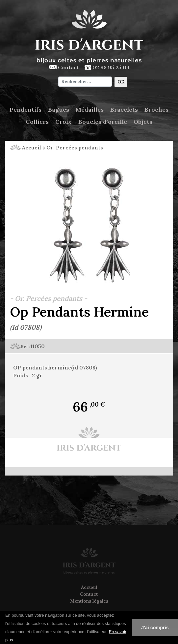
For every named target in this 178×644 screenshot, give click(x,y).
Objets (143, 122)
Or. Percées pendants (75, 147)
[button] (15, 640)
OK (121, 82)
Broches (156, 110)
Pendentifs (25, 110)
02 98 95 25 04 (107, 67)
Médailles (90, 110)
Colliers (37, 122)
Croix (64, 122)
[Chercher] (85, 82)
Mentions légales (89, 601)
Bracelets (124, 110)
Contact (64, 67)
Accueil (25, 147)
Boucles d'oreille (103, 122)
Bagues (59, 110)
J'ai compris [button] (155, 628)
